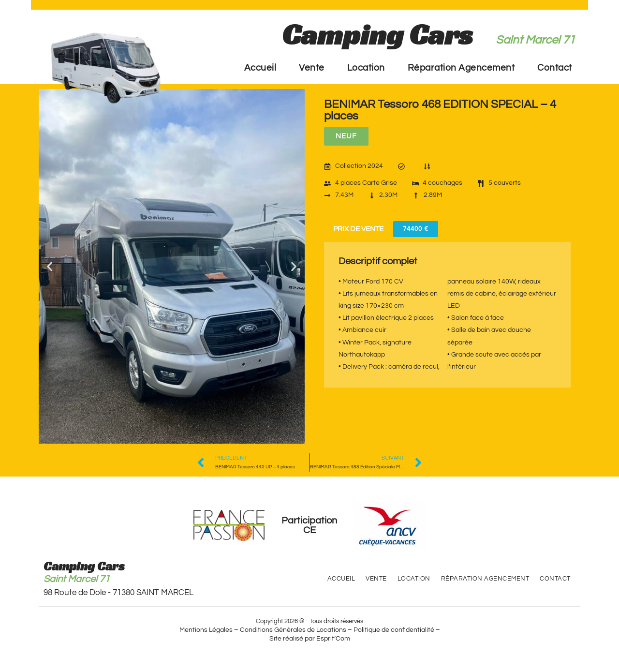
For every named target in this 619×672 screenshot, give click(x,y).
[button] (50, 266)
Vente (312, 68)
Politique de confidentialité (394, 630)
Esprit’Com (333, 639)
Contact (555, 68)
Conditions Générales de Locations (293, 630)
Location (366, 68)
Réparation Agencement (461, 68)
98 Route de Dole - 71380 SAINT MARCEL (118, 593)
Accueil (260, 68)
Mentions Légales (206, 630)
